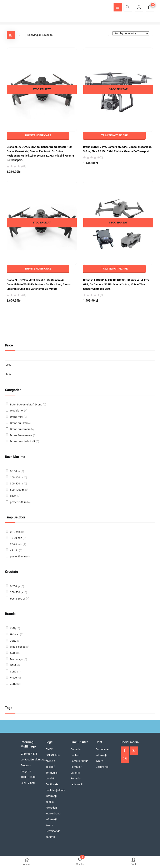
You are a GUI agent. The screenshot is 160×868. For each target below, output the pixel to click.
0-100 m (17, 471)
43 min (16, 550)
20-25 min (18, 544)
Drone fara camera (23, 435)
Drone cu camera (22, 429)
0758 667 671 (29, 754)
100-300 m (18, 477)
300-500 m (18, 484)
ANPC (49, 749)
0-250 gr (17, 586)
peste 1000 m (20, 502)
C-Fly (15, 628)
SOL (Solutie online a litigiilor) (53, 761)
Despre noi (102, 767)
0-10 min (17, 532)
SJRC (15, 672)
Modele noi (19, 411)
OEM (15, 665)
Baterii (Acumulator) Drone (28, 405)
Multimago (19, 659)
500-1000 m (19, 490)
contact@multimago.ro (34, 759)
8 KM (15, 496)
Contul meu (102, 749)
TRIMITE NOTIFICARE (38, 135)
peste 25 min (20, 556)
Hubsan (17, 634)
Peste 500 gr (20, 599)
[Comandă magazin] (131, 33)
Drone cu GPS (20, 423)
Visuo (15, 678)
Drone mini (19, 417)
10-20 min (18, 538)
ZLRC (15, 684)
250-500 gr (19, 592)
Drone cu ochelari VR (25, 441)
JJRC (15, 641)
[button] (150, 8)
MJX (15, 653)
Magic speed (20, 647)
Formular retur (79, 761)
